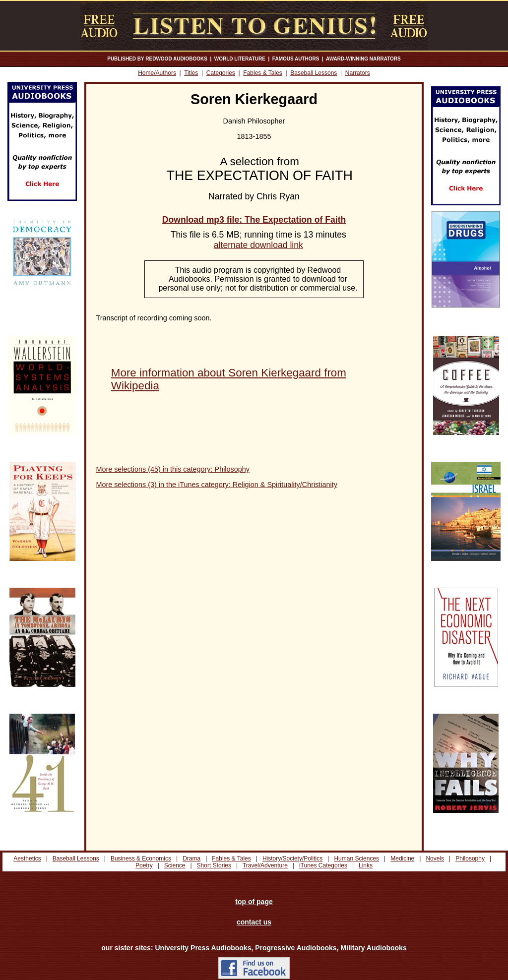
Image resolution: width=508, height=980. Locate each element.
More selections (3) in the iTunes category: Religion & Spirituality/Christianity (217, 485)
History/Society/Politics (292, 858)
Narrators (358, 73)
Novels (435, 858)
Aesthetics (27, 858)
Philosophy (470, 858)
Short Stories (214, 865)
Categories (221, 73)
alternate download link (258, 245)
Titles (191, 73)
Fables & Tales (263, 73)
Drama (191, 858)
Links (366, 865)
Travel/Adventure (265, 865)
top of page (254, 902)
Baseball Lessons (314, 73)
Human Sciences (356, 858)
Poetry (144, 865)
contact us (254, 922)
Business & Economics (141, 858)
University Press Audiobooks (203, 948)
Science (175, 865)
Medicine (402, 858)
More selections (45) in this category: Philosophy (173, 469)
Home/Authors (157, 73)
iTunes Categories (323, 865)
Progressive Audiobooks (296, 948)
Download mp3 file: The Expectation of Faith (254, 220)
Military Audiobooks (373, 948)
